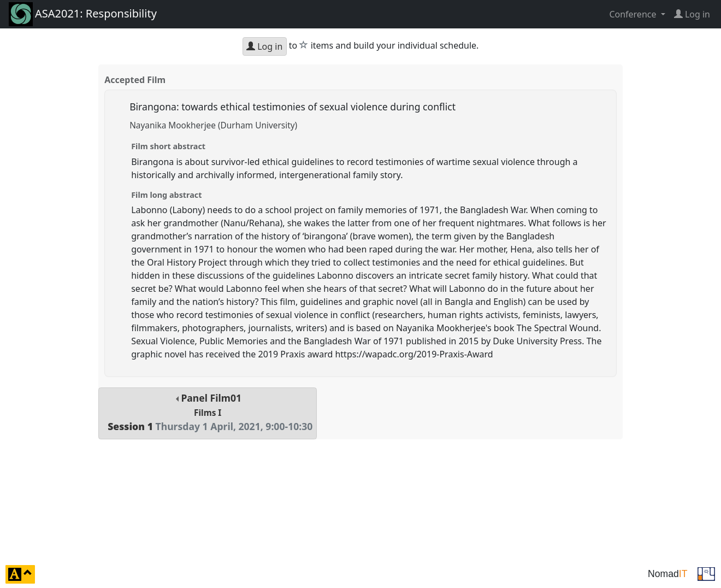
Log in (264, 46)
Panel (208, 412)
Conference (634, 14)
